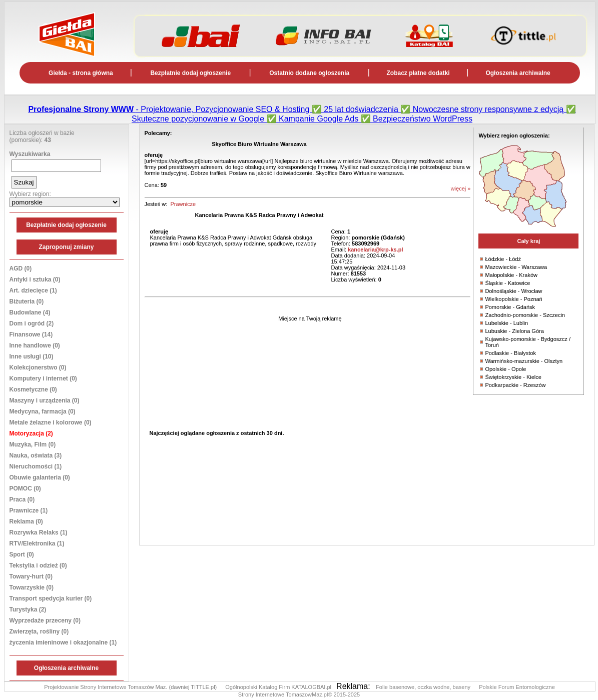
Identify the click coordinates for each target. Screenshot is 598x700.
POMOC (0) (25, 488)
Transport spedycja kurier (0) (51, 598)
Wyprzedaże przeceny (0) (45, 620)
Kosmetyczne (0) (33, 389)
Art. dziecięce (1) (33, 290)
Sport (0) (22, 554)
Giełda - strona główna (81, 73)
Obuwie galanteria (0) (40, 477)
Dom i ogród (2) (32, 323)
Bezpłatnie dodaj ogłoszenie (190, 73)
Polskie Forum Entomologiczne (517, 687)
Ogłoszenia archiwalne (518, 73)
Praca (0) (22, 499)
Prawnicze (183, 204)
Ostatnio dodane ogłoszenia (309, 73)
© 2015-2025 (344, 694)
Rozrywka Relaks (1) (39, 532)
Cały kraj (528, 241)
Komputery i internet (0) (43, 378)
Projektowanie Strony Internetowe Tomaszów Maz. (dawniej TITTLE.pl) (131, 687)
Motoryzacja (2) (31, 433)
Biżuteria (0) (27, 301)
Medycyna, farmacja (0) (43, 411)
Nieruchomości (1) (36, 466)
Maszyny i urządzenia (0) (45, 400)
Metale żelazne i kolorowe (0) (51, 422)
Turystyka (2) (28, 609)
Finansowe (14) (31, 334)
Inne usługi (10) (32, 356)
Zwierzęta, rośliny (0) (39, 631)
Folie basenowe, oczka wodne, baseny (424, 687)
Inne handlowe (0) (35, 345)
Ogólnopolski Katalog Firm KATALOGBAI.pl (279, 687)
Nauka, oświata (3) (36, 455)
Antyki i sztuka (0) (35, 279)
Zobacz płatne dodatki (418, 73)
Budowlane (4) (30, 312)
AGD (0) (21, 268)
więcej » (461, 188)
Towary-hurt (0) (31, 576)
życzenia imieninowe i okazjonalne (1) (63, 642)
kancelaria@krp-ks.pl (375, 249)
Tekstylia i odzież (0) (38, 565)
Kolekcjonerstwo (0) (38, 367)
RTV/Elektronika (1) (37, 543)
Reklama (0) (26, 521)
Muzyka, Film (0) (33, 444)
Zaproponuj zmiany (66, 247)
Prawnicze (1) (29, 510)
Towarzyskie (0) (32, 587)
